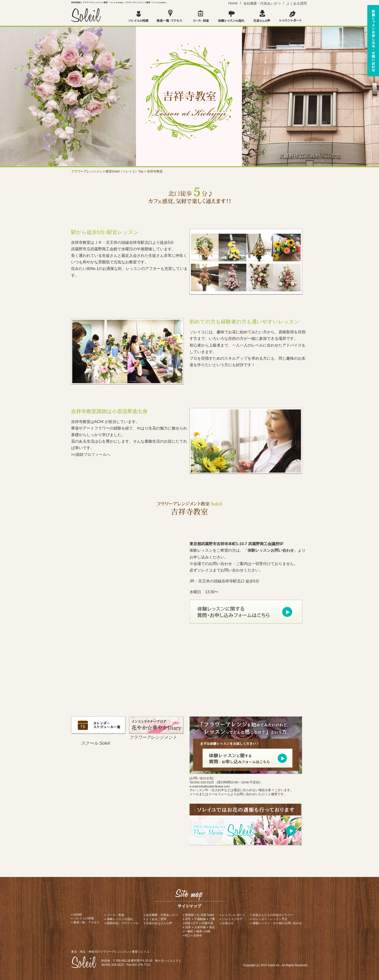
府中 (188, 919)
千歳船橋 (200, 919)
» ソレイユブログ (231, 919)
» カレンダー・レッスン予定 (269, 919)
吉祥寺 (198, 935)
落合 (212, 927)
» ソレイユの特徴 (82, 918)
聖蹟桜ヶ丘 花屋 (196, 915)
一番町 (189, 931)
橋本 (199, 931)
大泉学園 (200, 927)
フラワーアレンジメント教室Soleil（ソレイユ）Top (107, 171)
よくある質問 (297, 3)
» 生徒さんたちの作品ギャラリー (272, 915)
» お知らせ (227, 923)
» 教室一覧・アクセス (85, 922)
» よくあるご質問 (155, 919)
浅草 (188, 927)
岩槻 (187, 923)
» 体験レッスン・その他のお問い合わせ (276, 923)
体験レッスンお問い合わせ (271, 550)
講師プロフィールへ (93, 455)
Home (233, 3)
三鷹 (212, 919)
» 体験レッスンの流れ (119, 919)
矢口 (187, 935)
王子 (196, 923)
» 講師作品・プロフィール (122, 923)
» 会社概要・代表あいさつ (161, 915)
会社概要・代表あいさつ (262, 3)
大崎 (207, 931)
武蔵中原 (207, 923)
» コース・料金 (114, 915)
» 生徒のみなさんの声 (158, 923)
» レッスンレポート (233, 915)
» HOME (77, 915)
